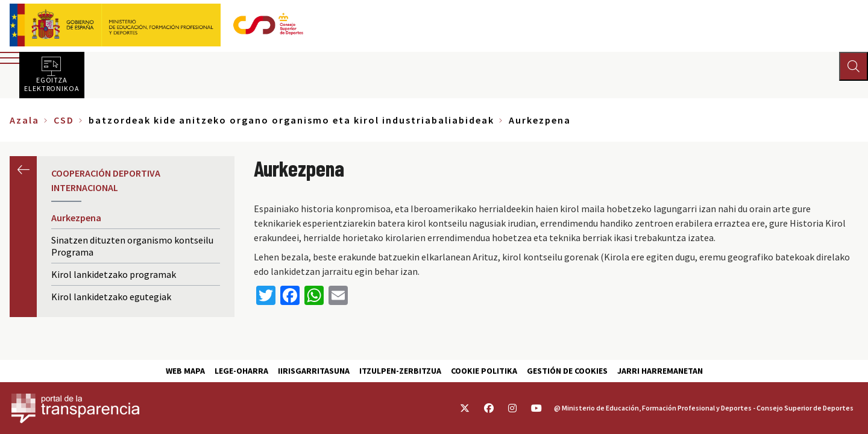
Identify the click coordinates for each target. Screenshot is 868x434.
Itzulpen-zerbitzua (400, 371)
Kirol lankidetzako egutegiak (111, 297)
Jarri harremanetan (660, 371)
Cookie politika (484, 371)
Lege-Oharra (241, 371)
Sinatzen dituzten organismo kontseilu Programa (132, 246)
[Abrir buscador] (854, 66)
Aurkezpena (76, 218)
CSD (64, 120)
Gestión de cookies (567, 371)
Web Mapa (185, 371)
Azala (24, 120)
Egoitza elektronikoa (52, 84)
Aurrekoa (23, 170)
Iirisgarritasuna (314, 371)
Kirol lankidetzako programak (114, 274)
